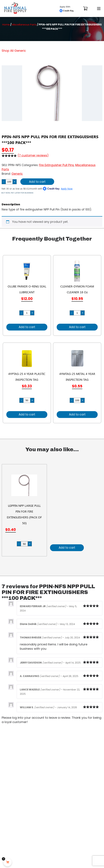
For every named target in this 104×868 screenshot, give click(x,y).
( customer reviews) (33, 155)
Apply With (67, 9)
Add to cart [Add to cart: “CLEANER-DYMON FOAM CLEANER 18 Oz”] (77, 327)
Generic (17, 174)
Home (6, 25)
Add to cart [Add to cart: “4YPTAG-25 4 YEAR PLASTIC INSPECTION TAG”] (27, 414)
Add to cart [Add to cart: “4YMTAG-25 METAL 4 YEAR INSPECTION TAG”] (77, 414)
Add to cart (37, 182)
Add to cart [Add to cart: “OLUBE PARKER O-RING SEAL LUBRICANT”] (27, 327)
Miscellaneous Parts (24, 25)
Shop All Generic (14, 51)
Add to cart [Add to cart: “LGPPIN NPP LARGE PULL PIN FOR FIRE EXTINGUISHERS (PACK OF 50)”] (67, 548)
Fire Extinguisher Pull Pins (56, 165)
